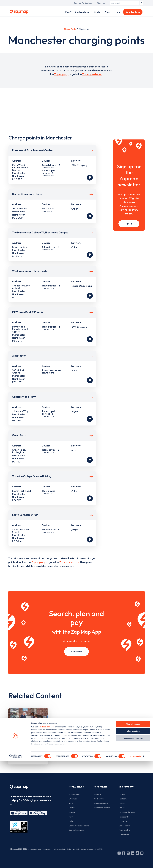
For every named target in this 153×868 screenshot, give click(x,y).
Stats (97, 12)
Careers (122, 808)
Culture (122, 803)
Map (68, 12)
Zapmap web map (92, 74)
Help (118, 12)
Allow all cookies (133, 831)
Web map (73, 799)
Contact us (123, 821)
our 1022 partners (46, 834)
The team (123, 799)
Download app (133, 12)
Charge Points (70, 29)
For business (100, 787)
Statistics (73, 812)
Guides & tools (82, 12)
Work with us (99, 799)
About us (101, 3)
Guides (72, 808)
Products (97, 794)
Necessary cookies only (133, 845)
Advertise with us (101, 803)
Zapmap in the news (127, 812)
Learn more (76, 652)
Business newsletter (102, 808)
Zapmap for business (83, 3)
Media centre (124, 817)
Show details (135, 863)
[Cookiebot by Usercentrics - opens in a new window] (15, 863)
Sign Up (129, 224)
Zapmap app (61, 74)
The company (126, 787)
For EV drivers (77, 787)
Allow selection (133, 838)
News (108, 12)
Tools (71, 803)
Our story (123, 794)
